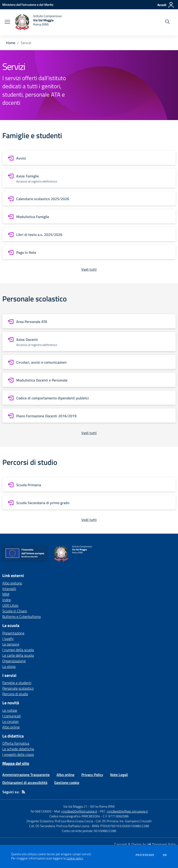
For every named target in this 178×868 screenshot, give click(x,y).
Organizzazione (14, 661)
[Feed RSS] (23, 792)
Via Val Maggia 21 (75, 806)
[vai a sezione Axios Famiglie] (89, 178)
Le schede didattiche (18, 749)
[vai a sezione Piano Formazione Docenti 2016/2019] (89, 416)
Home (11, 43)
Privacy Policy (92, 775)
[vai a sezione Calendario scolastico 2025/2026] (89, 198)
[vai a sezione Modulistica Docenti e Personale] (89, 380)
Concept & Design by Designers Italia (145, 844)
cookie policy (75, 858)
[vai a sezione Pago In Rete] (89, 252)
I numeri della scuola (18, 650)
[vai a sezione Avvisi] (89, 158)
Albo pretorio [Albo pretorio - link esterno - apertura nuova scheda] (12, 583)
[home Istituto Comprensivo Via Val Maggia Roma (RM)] (38, 22)
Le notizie (10, 710)
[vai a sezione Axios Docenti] (89, 342)
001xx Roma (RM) (102, 806)
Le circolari (10, 721)
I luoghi (8, 639)
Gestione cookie (67, 783)
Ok (165, 855)
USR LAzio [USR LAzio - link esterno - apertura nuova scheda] (10, 605)
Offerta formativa (16, 743)
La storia (9, 666)
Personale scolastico (18, 688)
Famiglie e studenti (17, 683)
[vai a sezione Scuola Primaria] (89, 485)
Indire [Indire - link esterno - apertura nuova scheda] (7, 600)
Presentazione (13, 633)
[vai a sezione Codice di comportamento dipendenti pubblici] (89, 398)
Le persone (11, 644)
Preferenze (145, 855)
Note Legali (119, 775)
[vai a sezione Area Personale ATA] (89, 321)
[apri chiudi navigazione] (7, 22)
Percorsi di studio (15, 694)
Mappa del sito (16, 763)
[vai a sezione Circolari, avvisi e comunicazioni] (89, 362)
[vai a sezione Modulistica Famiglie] (89, 216)
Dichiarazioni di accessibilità (25, 783)
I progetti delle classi (18, 754)
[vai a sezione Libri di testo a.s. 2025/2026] (89, 234)
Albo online (11, 727)
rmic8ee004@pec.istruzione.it (127, 811)
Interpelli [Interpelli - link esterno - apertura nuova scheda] (9, 589)
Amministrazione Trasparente (26, 775)
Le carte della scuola (18, 655)
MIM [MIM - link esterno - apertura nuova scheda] (6, 594)
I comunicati (12, 716)
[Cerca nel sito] (167, 22)
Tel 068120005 (41, 811)
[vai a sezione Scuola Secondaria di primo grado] (89, 502)
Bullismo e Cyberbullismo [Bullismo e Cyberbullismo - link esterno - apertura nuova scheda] (22, 617)
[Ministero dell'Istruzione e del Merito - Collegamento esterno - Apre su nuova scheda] (28, 5)
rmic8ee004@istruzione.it (79, 811)
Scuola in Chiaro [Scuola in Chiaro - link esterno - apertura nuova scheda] (15, 611)
